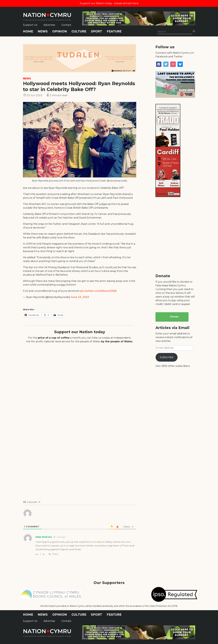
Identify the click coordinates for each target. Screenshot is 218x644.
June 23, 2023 (80, 297)
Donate (174, 317)
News (43, 31)
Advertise (49, 25)
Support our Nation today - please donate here (109, 3)
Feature (114, 31)
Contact (66, 25)
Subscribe (167, 357)
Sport (97, 31)
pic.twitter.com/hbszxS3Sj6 (98, 291)
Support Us (30, 25)
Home (28, 31)
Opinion (60, 31)
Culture (79, 31)
